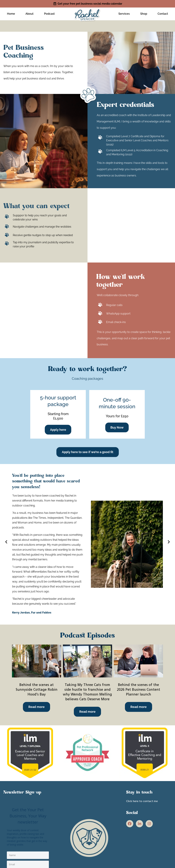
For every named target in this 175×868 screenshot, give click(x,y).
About (29, 13)
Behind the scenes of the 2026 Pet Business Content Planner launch (139, 689)
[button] (6, 541)
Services (124, 13)
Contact (163, 13)
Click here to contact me (142, 800)
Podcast (49, 13)
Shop (144, 13)
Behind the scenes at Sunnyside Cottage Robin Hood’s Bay (37, 689)
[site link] (87, 13)
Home (11, 13)
